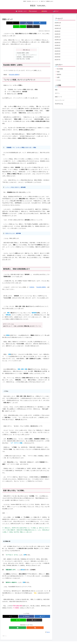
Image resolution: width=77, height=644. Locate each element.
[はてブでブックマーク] (26, 23)
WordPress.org (59, 104)
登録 (56, 90)
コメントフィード (60, 100)
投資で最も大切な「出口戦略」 (24, 56)
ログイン (57, 93)
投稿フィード (59, 97)
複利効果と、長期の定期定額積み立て (25, 54)
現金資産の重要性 (14, 72)
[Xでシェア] (10, 23)
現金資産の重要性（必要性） (23, 49)
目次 (24, 46)
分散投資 (32, 284)
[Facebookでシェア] (18, 23)
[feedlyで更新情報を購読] (25, 625)
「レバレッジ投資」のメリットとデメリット (27, 51)
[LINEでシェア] (34, 23)
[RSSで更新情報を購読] (28, 625)
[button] (42, 23)
